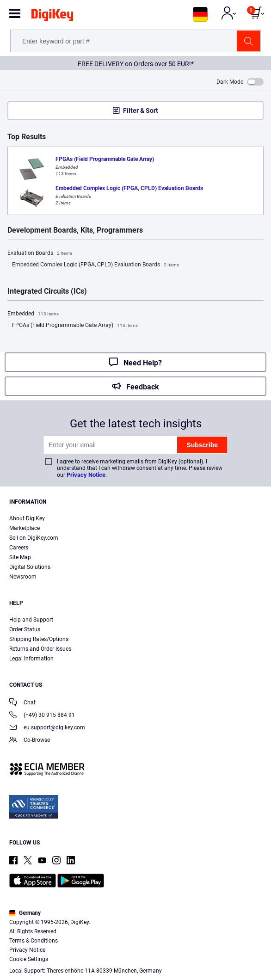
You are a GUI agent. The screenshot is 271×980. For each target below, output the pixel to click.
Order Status (25, 629)
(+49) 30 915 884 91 (42, 716)
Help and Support (31, 620)
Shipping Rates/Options (39, 639)
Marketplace (25, 528)
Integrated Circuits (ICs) (47, 291)
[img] (52, 17)
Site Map (20, 557)
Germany (25, 913)
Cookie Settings (29, 959)
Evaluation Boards (40, 253)
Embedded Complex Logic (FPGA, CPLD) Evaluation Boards (95, 265)
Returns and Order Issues (40, 649)
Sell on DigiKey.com (34, 538)
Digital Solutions (30, 567)
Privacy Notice (86, 475)
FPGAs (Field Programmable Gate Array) (75, 326)
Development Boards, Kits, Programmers (75, 230)
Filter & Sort (141, 111)
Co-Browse (30, 741)
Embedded (33, 314)
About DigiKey (27, 518)
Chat (22, 703)
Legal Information (31, 659)
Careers (19, 548)
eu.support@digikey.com (47, 728)
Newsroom (23, 577)
